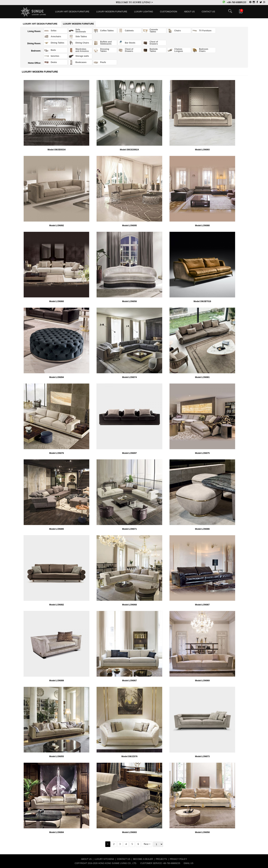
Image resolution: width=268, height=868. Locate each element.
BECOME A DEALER (143, 859)
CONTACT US (124, 859)
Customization (168, 12)
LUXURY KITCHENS (104, 859)
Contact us (208, 12)
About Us (189, 12)
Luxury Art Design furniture (72, 12)
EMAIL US (188, 863)
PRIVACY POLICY (178, 859)
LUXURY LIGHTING (144, 12)
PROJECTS (161, 859)
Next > (147, 844)
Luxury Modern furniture (112, 12)
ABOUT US (86, 859)
